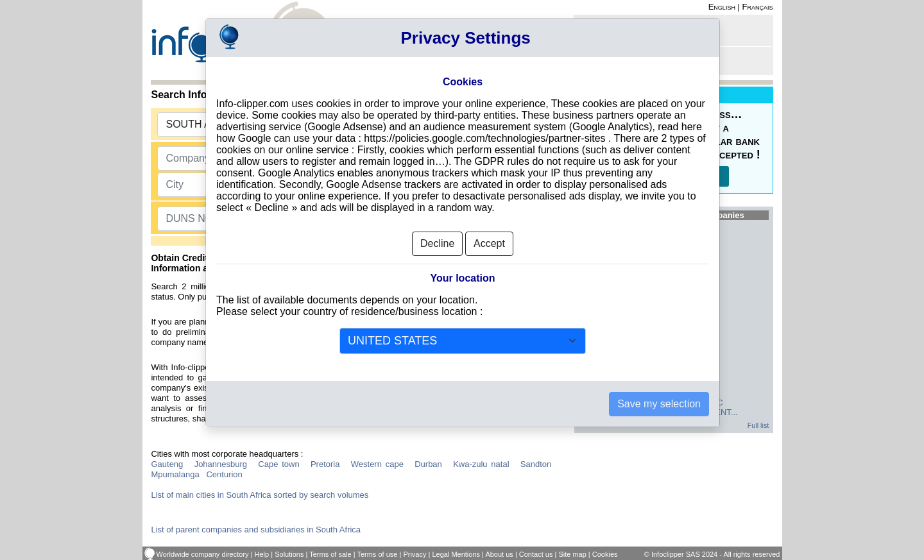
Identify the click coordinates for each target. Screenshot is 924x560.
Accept (489, 240)
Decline (437, 240)
